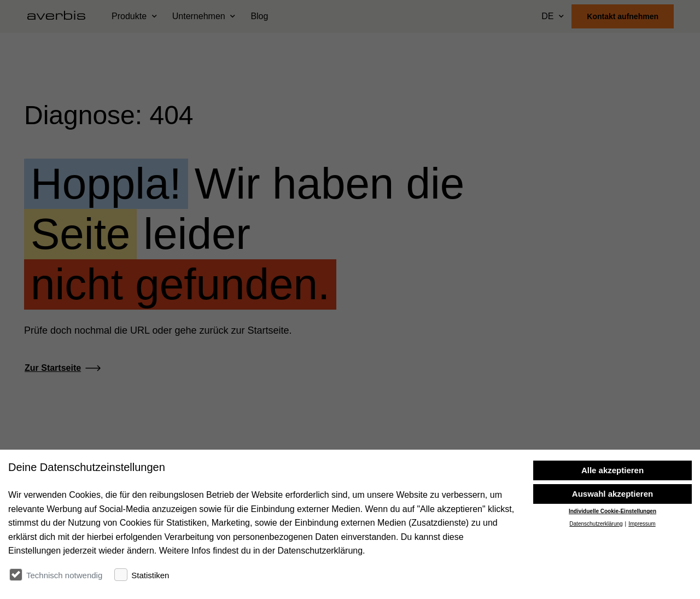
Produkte (129, 16)
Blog (259, 16)
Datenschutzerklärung (596, 524)
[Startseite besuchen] (61, 16)
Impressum (642, 524)
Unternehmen (199, 16)
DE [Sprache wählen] (547, 16)
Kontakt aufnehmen (623, 16)
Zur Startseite (53, 368)
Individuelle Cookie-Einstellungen (612, 511)
